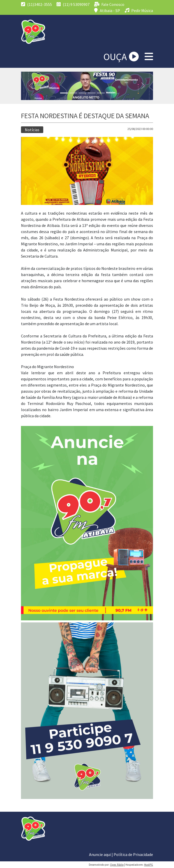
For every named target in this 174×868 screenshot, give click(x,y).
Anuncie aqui (100, 854)
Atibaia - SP (107, 10)
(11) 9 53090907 (73, 4)
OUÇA (121, 57)
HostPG (149, 865)
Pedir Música (139, 10)
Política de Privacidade (133, 854)
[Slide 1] (64, 93)
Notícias (32, 130)
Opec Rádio (117, 865)
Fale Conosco (109, 4)
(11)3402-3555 (36, 4)
